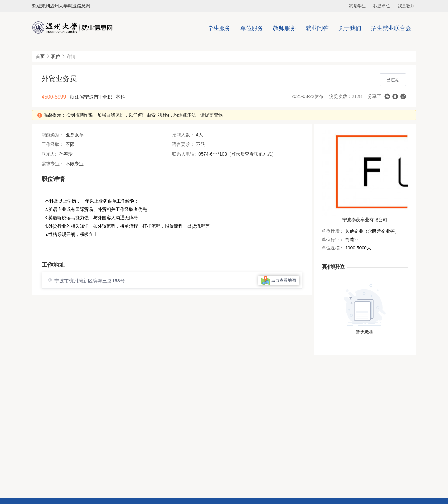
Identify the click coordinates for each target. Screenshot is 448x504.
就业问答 (317, 28)
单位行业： (333, 240)
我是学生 (357, 6)
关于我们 (350, 28)
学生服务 (219, 28)
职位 (56, 56)
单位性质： (333, 231)
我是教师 (406, 6)
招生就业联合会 (391, 28)
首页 (40, 56)
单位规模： (333, 248)
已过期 (393, 80)
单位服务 (252, 28)
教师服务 (284, 28)
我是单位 (382, 6)
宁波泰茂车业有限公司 (365, 220)
